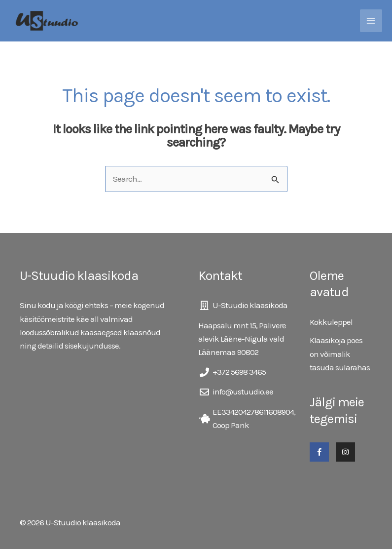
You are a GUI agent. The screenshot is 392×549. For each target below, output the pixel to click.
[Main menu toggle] (371, 21)
